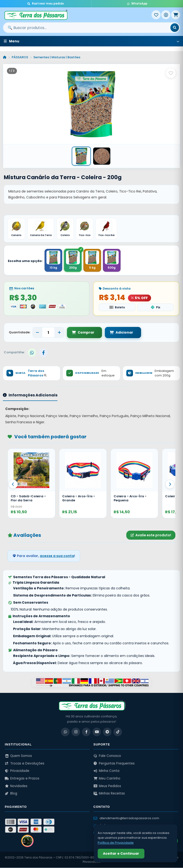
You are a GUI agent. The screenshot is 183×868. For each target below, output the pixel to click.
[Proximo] (170, 484)
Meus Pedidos (107, 786)
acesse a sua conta (57, 556)
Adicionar (119, 333)
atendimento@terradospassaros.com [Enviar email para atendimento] (126, 818)
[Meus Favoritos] (156, 15)
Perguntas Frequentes (114, 764)
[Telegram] (107, 732)
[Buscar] (175, 28)
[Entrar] (166, 15)
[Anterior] (13, 484)
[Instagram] (76, 732)
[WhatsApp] (65, 732)
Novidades (16, 786)
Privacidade (17, 771)
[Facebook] (86, 732)
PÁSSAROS (20, 57)
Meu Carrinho (107, 779)
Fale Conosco (107, 756)
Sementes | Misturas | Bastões (57, 57)
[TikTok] (118, 732)
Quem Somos (18, 756)
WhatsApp (137, 4)
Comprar (83, 333)
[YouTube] (97, 732)
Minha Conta (106, 771)
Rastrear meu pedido (46, 4)
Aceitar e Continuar (121, 853)
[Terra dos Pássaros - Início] (77, 15)
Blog (11, 794)
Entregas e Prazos (22, 779)
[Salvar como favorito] (171, 73)
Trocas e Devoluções (25, 764)
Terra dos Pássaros (37, 373)
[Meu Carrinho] (176, 15)
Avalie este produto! (151, 535)
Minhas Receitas (109, 794)
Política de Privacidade (116, 843)
